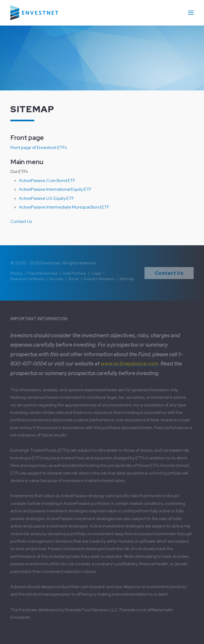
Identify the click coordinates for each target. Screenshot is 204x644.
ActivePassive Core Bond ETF (47, 180)
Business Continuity (27, 279)
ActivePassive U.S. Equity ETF (46, 198)
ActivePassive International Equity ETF (55, 189)
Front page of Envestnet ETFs (39, 148)
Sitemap (127, 279)
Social (74, 279)
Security (56, 279)
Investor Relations (99, 279)
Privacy (16, 273)
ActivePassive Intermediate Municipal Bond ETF (64, 207)
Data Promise (75, 273)
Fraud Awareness (43, 273)
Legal (96, 273)
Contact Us (21, 221)
